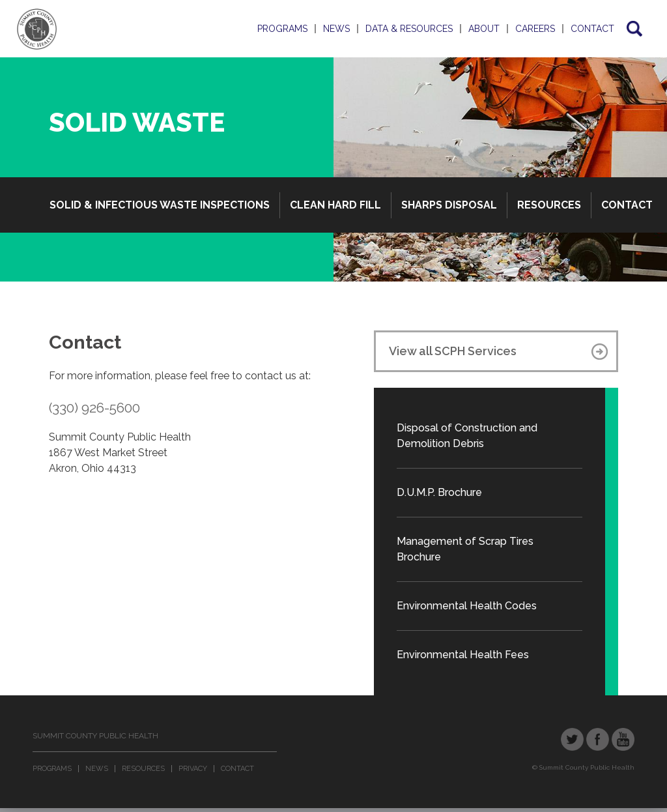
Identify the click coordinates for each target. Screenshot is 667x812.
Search (633, 29)
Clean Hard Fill (335, 205)
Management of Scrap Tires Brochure (465, 549)
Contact (592, 29)
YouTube (623, 739)
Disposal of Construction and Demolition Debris (467, 436)
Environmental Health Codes (467, 606)
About (484, 29)
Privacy (193, 769)
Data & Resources (409, 29)
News (336, 29)
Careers (535, 29)
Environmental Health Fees (463, 655)
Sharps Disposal (449, 205)
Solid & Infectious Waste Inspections (160, 205)
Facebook (598, 739)
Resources (549, 205)
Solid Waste (137, 122)
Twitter (572, 739)
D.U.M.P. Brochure (439, 492)
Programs (282, 29)
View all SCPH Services (453, 351)
